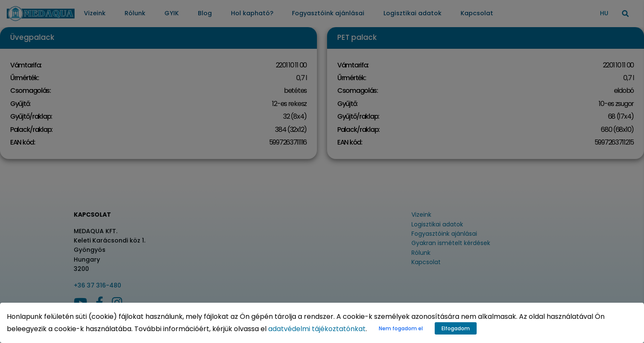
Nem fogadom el (401, 328)
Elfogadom (456, 328)
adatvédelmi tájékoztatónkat (317, 329)
